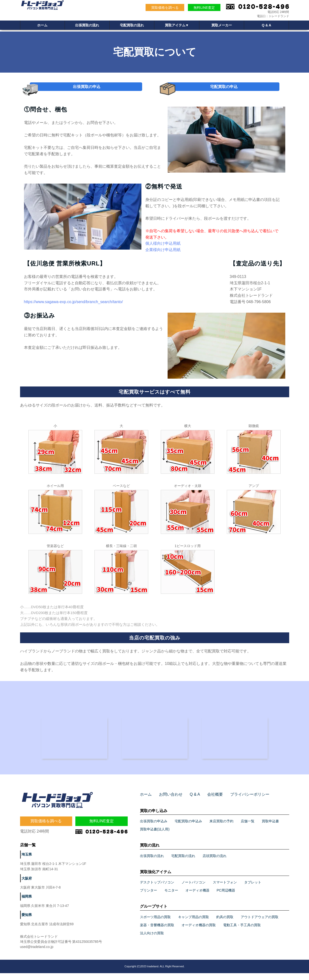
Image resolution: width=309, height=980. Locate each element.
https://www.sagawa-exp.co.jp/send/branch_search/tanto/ (74, 306)
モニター (171, 897)
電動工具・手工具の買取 (242, 932)
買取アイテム (177, 25)
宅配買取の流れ (132, 25)
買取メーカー (222, 25)
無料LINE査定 (204, 8)
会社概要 (208, 801)
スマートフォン (225, 889)
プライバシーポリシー (240, 801)
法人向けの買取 (152, 940)
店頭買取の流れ (215, 862)
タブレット (253, 889)
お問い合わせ (168, 801)
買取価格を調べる (165, 8)
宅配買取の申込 (224, 89)
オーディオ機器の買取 (199, 932)
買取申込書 (270, 828)
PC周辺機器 (226, 897)
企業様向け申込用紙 (163, 254)
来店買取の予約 (221, 828)
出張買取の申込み (154, 828)
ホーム (42, 25)
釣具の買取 (225, 924)
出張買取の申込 (86, 89)
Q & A (266, 25)
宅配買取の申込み (188, 828)
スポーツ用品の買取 (155, 924)
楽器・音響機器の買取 (157, 932)
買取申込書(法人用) (155, 836)
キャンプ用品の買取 (194, 924)
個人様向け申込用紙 (163, 248)
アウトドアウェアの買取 (260, 924)
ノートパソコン (194, 889)
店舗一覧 (248, 828)
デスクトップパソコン (157, 889)
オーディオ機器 (197, 897)
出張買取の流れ (87, 25)
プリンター (149, 897)
